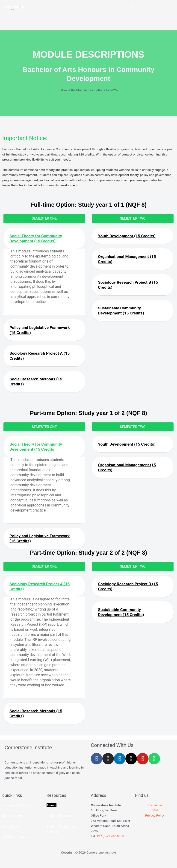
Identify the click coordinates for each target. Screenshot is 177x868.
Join (6, 821)
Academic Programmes (19, 810)
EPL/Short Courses (16, 842)
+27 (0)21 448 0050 (110, 841)
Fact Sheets (10, 832)
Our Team (16, 821)
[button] (133, 7)
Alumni (52, 810)
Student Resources (60, 821)
